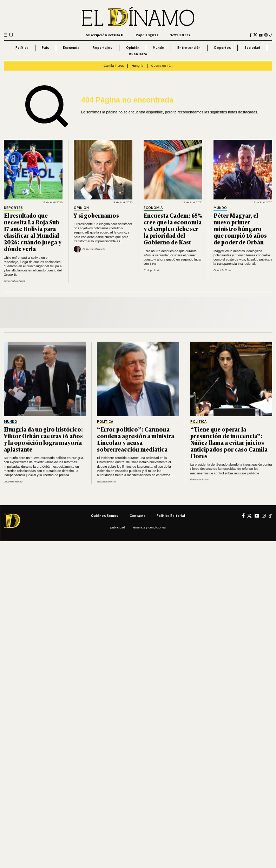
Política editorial (171, 516)
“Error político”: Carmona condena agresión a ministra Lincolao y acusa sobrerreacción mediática (136, 439)
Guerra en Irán (162, 66)
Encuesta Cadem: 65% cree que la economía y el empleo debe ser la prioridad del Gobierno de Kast (173, 229)
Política (22, 48)
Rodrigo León (152, 270)
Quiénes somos (105, 516)
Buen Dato (138, 54)
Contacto (138, 516)
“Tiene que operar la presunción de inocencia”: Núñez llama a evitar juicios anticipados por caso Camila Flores (229, 442)
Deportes (223, 48)
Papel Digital (147, 35)
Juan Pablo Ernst (14, 281)
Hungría (137, 66)
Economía (71, 48)
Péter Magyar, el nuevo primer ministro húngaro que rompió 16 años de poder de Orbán (240, 229)
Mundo (158, 48)
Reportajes (103, 48)
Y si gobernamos (96, 215)
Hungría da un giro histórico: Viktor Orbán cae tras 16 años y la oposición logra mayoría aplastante (43, 439)
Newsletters (180, 35)
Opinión (133, 48)
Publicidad (118, 527)
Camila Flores (114, 66)
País (45, 48)
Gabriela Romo (223, 270)
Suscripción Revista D (105, 35)
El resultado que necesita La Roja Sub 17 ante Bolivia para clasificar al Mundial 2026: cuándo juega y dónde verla (33, 232)
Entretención (189, 48)
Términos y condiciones (149, 527)
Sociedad (252, 48)
